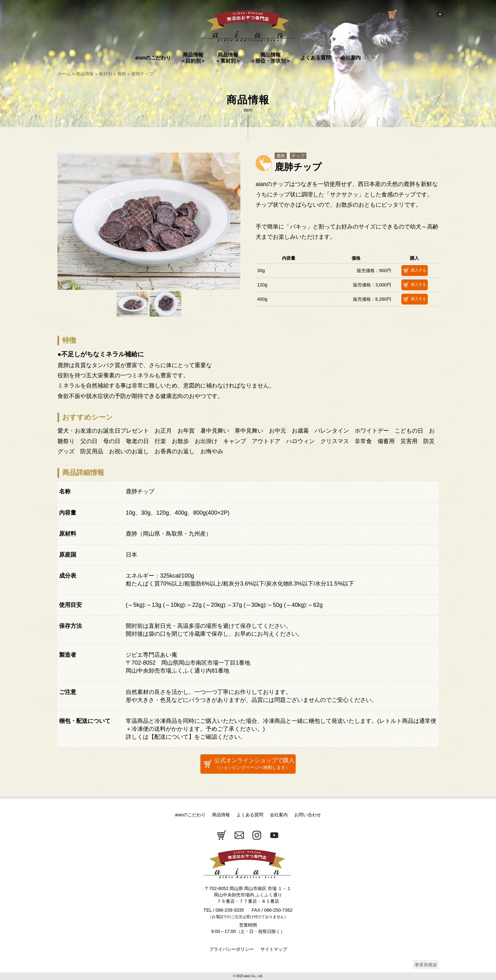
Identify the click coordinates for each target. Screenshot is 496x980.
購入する (414, 271)
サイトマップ (274, 949)
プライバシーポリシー (231, 949)
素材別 (105, 74)
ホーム (64, 74)
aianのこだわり (190, 815)
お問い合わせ (308, 815)
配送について (171, 737)
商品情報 (85, 74)
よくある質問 (250, 815)
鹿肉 (122, 74)
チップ (298, 156)
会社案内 (279, 815)
